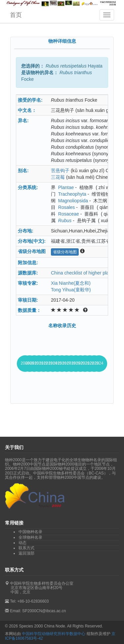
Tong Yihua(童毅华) (71, 290)
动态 (22, 543)
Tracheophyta (72, 194)
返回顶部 (26, 553)
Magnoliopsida (73, 201)
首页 (16, 15)
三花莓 (58, 177)
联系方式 (26, 548)
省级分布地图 (65, 252)
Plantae (66, 187)
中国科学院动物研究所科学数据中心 (54, 634)
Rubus (65, 221)
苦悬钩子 (60, 171)
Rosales (67, 207)
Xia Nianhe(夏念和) (71, 283)
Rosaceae (69, 214)
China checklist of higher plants (83, 273)
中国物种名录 (30, 532)
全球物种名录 (30, 537)
